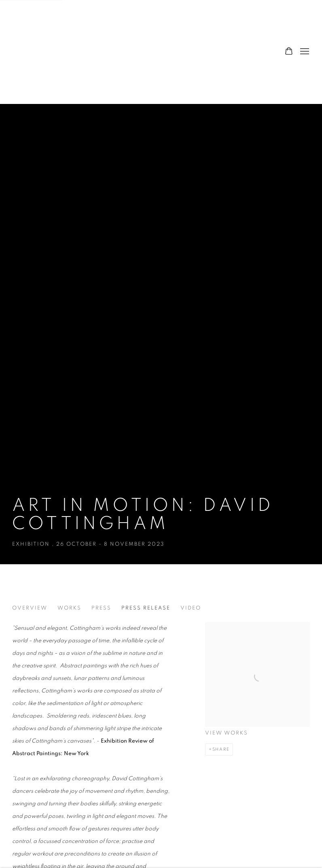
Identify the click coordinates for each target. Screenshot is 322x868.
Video (191, 608)
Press (101, 608)
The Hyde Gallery (53, 52)
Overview (30, 608)
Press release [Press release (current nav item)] (146, 608)
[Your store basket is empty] (289, 52)
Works (69, 608)
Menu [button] (304, 52)
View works (227, 733)
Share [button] (221, 749)
